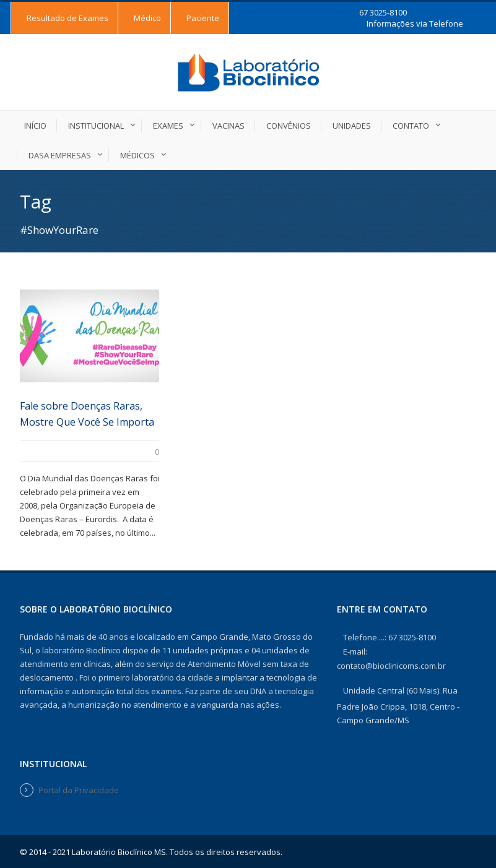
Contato (411, 126)
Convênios (289, 126)
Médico (147, 18)
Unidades (352, 126)
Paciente (203, 18)
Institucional (96, 126)
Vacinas (228, 126)
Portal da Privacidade (79, 790)
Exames (168, 126)
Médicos (137, 155)
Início (35, 126)
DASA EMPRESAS (60, 155)
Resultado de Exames (67, 18)
